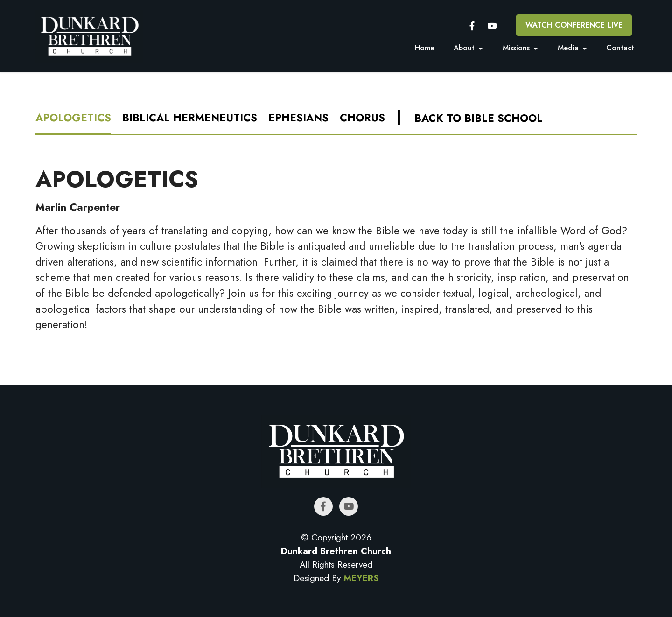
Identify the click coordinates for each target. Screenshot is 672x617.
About (464, 48)
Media (568, 48)
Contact (620, 48)
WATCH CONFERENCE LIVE (574, 25)
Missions (516, 48)
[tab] (73, 119)
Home (425, 48)
